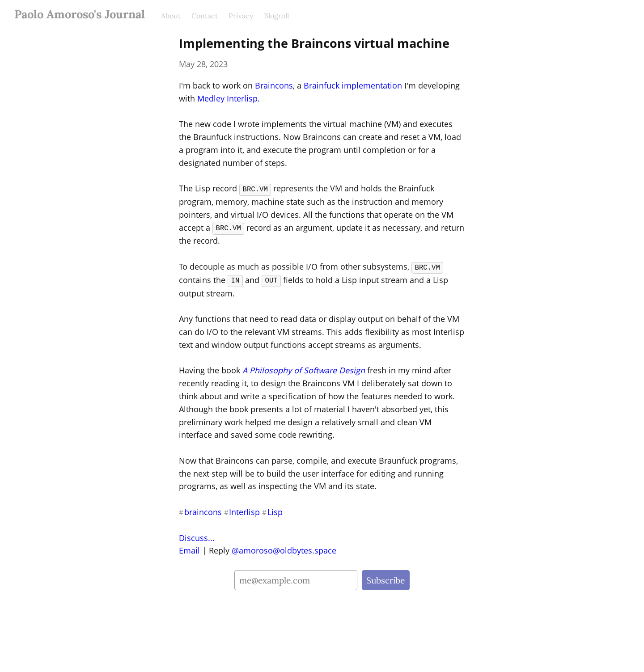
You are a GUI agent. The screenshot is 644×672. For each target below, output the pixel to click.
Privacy (241, 16)
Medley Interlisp (227, 98)
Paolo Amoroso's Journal (80, 14)
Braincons (274, 85)
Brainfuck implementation (353, 85)
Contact (205, 16)
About (171, 16)
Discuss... (197, 536)
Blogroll (276, 16)
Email (189, 549)
